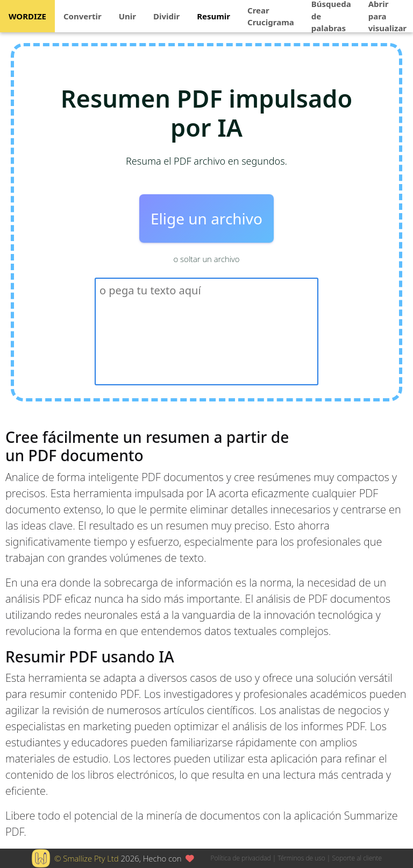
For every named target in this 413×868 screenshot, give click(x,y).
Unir (127, 16)
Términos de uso (301, 858)
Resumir (213, 16)
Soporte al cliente (357, 858)
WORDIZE (27, 16)
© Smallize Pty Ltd (87, 858)
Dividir (166, 16)
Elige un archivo (206, 218)
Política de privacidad (241, 858)
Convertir (83, 16)
